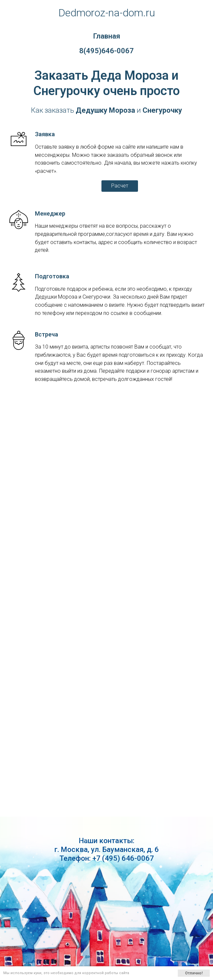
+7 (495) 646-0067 (123, 858)
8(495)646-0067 (106, 51)
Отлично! (194, 973)
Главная (106, 36)
